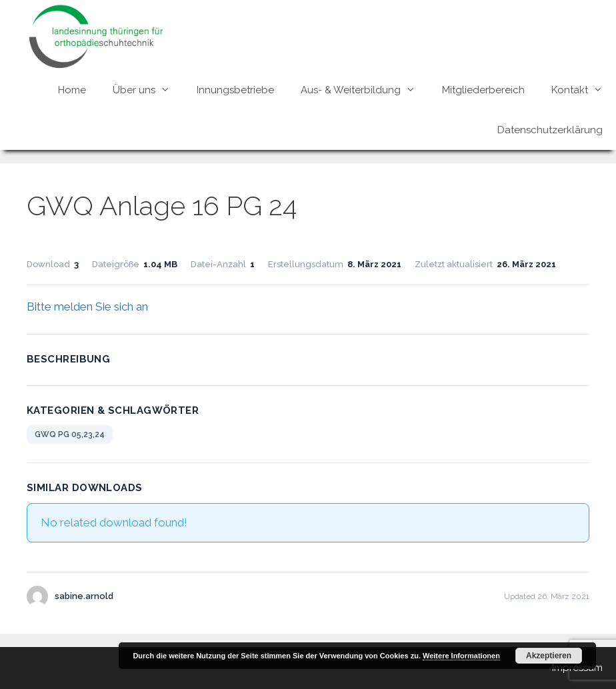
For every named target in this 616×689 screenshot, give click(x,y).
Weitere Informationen (461, 656)
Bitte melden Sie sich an (87, 307)
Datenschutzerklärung (550, 130)
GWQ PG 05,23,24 (70, 434)
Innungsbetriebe (235, 90)
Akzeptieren (549, 656)
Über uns (148, 90)
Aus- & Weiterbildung (365, 90)
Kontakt (584, 90)
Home (72, 90)
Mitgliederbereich (483, 90)
